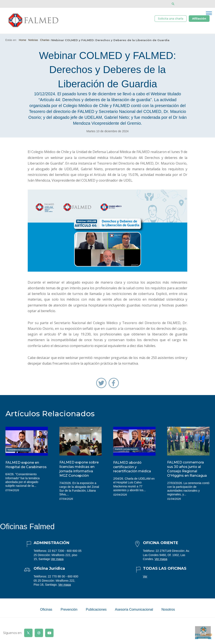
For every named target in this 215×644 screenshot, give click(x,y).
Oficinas (46, 609)
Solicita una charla (171, 18)
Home (23, 40)
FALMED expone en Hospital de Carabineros (26, 465)
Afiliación (199, 18)
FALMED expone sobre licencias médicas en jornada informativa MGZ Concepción (79, 469)
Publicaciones (96, 609)
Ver (145, 576)
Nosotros (168, 609)
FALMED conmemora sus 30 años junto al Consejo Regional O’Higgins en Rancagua (187, 469)
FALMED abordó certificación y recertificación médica (132, 467)
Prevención (69, 609)
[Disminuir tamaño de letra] (186, 4)
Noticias (33, 40)
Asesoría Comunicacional (134, 609)
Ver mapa (57, 559)
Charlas (45, 40)
